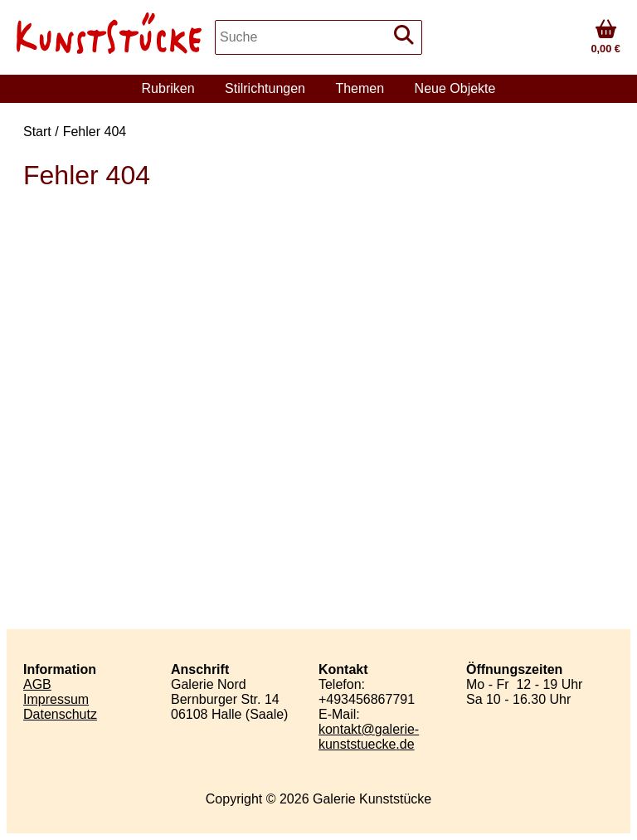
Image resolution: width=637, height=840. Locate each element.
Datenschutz (60, 714)
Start (37, 132)
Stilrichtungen (265, 88)
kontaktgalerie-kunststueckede (369, 737)
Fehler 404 (95, 132)
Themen (360, 88)
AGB (37, 684)
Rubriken (168, 88)
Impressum (56, 699)
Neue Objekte (455, 88)
